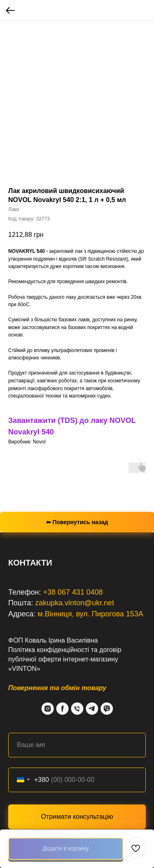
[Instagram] (48, 709)
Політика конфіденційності (49, 650)
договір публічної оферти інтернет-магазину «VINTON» (65, 659)
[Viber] (107, 709)
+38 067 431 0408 (73, 592)
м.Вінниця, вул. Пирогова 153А (91, 614)
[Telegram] (92, 709)
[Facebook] (62, 709)
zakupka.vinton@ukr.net (74, 603)
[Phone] (77, 709)
